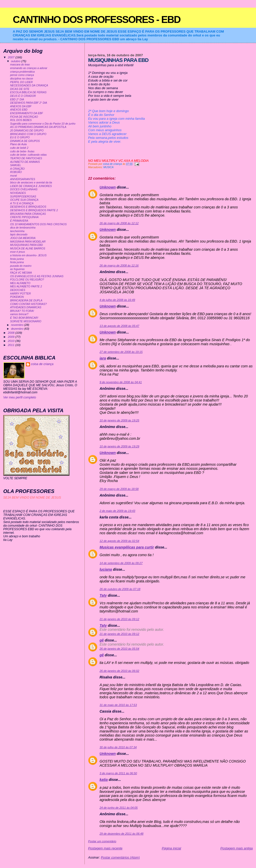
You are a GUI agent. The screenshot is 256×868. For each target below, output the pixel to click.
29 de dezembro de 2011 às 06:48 (121, 834)
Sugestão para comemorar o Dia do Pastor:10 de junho (43, 124)
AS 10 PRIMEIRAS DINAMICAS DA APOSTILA (38, 127)
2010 (12, 341)
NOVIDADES (18, 193)
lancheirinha (17, 231)
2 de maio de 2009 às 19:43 (117, 511)
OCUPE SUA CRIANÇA (24, 200)
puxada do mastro (21, 266)
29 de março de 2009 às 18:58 (119, 489)
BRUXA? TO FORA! (22, 311)
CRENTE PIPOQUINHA (24, 217)
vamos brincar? (19, 314)
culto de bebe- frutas (22, 151)
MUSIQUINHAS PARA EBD (27, 245)
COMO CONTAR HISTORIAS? (29, 304)
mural (13, 176)
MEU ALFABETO (20, 283)
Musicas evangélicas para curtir (127, 547)
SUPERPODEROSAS (23, 197)
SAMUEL (16, 165)
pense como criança (22, 75)
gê (102, 640)
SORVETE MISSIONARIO (26, 321)
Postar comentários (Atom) (120, 857)
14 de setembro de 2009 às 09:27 (121, 563)
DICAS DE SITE (20, 89)
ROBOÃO (16, 172)
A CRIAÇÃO (17, 169)
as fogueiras (17, 269)
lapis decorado (19, 235)
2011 (12, 345)
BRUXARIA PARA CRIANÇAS (28, 214)
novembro (18, 325)
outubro (16, 61)
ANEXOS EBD (19, 110)
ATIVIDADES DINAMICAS (26, 307)
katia (104, 780)
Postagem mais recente (105, 848)
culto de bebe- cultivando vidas (29, 155)
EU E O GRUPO (20, 137)
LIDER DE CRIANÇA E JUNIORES (31, 186)
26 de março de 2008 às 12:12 (119, 223)
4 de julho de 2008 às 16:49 (117, 300)
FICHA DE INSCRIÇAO (24, 117)
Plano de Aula (18, 144)
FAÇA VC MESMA (21, 273)
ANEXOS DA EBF (21, 106)
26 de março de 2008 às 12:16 (119, 265)
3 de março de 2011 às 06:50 (118, 773)
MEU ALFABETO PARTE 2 (26, 286)
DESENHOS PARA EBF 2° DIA (29, 103)
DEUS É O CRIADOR (23, 96)
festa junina (17, 259)
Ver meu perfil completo (20, 397)
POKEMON (17, 297)
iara (103, 358)
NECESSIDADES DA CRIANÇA (29, 85)
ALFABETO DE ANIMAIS (25, 162)
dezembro (18, 329)
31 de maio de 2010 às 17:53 (118, 705)
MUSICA (108, 167)
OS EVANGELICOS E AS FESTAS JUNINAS (37, 276)
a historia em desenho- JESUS (28, 255)
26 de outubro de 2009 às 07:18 (120, 589)
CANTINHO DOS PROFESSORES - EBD (97, 19)
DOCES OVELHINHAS (24, 189)
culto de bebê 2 (19, 148)
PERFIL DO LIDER (22, 82)
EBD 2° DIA (17, 99)
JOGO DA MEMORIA (23, 238)
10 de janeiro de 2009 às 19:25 (119, 420)
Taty (103, 595)
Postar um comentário (102, 841)
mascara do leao (20, 65)
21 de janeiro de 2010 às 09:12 (119, 619)
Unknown (108, 187)
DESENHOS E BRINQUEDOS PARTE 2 (34, 210)
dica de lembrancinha (23, 228)
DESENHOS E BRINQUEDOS (28, 207)
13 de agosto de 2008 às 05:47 (119, 326)
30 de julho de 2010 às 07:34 (118, 747)
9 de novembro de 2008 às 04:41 (121, 382)
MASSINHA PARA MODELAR (28, 242)
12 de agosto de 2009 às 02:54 (119, 541)
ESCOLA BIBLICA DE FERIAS (28, 92)
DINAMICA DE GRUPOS (25, 141)
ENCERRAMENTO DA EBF (27, 113)
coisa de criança (42, 364)
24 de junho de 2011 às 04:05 (119, 808)
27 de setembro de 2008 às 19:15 (121, 352)
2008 (12, 333)
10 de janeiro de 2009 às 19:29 (119, 446)
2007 (12, 57)
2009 (12, 337)
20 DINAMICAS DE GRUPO (27, 131)
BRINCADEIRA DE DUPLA (26, 301)
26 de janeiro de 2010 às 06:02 (119, 671)
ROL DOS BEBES (21, 120)
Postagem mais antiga (237, 848)
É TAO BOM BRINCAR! (24, 318)
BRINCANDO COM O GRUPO (28, 134)
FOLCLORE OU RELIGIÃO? (27, 280)
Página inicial (172, 848)
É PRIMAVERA (19, 221)
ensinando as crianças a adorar (29, 68)
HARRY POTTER (20, 294)
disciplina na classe (22, 79)
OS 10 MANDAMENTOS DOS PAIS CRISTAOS (38, 224)
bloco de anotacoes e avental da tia (31, 183)
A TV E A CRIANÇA (22, 203)
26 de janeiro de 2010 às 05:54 (119, 649)
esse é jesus (18, 252)
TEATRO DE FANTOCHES (26, 158)
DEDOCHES (18, 290)
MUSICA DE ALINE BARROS (28, 249)
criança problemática (23, 72)
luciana (106, 569)
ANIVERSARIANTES (23, 179)
